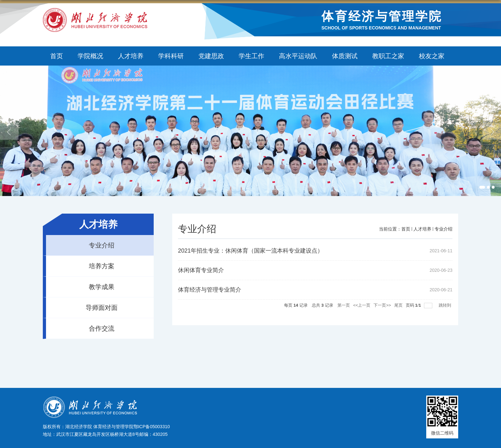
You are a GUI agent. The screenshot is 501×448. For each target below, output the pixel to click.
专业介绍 (443, 229)
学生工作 (251, 56)
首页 (57, 56)
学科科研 (171, 56)
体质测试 (345, 56)
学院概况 (90, 56)
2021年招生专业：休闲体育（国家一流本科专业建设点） (250, 251)
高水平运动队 (298, 56)
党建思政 (211, 56)
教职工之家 (388, 56)
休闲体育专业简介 (201, 270)
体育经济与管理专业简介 (210, 290)
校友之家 (432, 56)
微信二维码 (442, 433)
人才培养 (131, 56)
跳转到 (446, 305)
